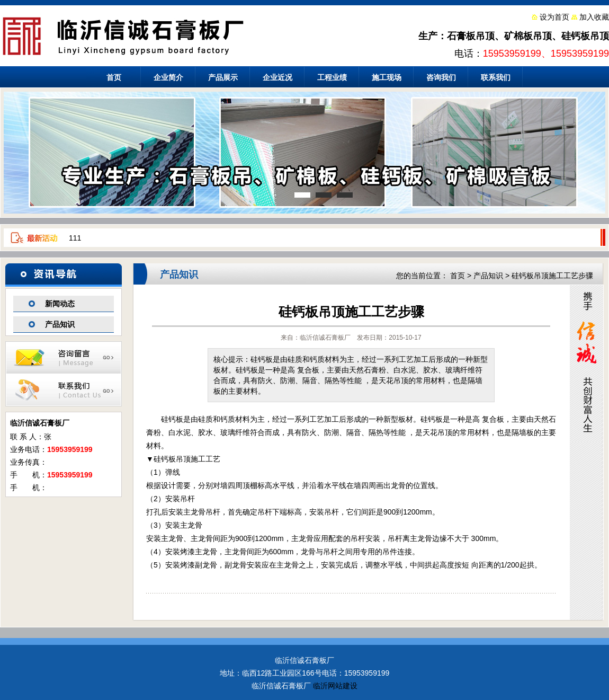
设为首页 (554, 17)
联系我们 (496, 77)
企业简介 (168, 77)
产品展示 (223, 77)
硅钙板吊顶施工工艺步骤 (552, 276)
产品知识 (60, 324)
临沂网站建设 (335, 686)
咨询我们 (441, 77)
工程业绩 (332, 77)
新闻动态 (60, 304)
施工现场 (387, 77)
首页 (114, 77)
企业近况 (277, 77)
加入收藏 (594, 17)
